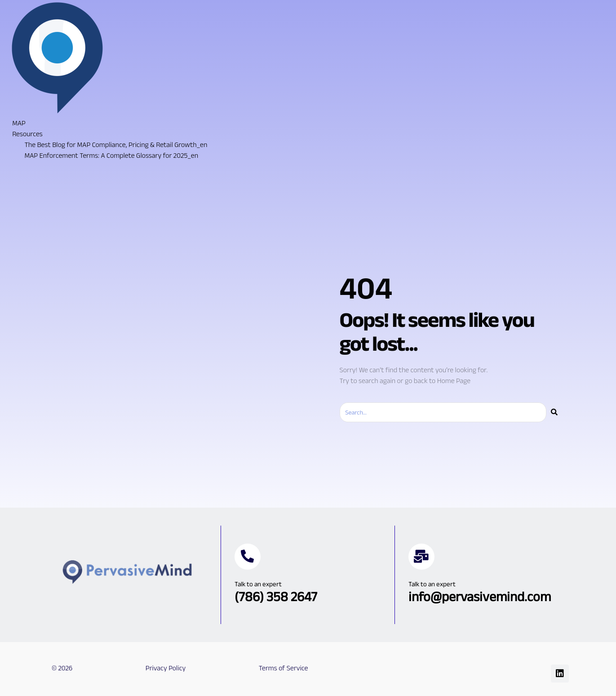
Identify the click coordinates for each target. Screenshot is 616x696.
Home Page (454, 381)
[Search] (554, 412)
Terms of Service (284, 668)
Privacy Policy (166, 668)
